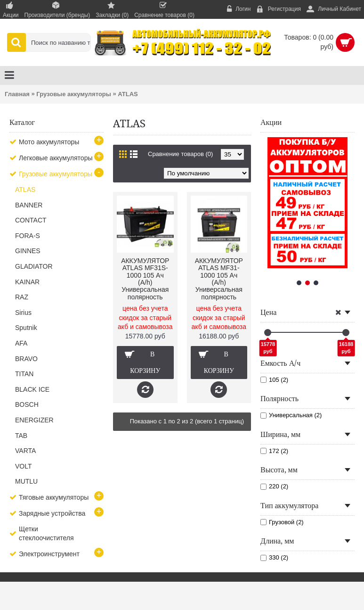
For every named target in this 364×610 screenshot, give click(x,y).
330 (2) (274, 557)
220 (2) (274, 486)
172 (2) (274, 451)
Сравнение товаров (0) (180, 154)
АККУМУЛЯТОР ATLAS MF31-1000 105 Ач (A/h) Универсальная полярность (219, 279)
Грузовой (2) (282, 522)
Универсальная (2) (291, 415)
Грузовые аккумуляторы (74, 94)
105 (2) (274, 380)
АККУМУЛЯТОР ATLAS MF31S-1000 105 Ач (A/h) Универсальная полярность (145, 279)
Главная (17, 94)
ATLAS (128, 94)
